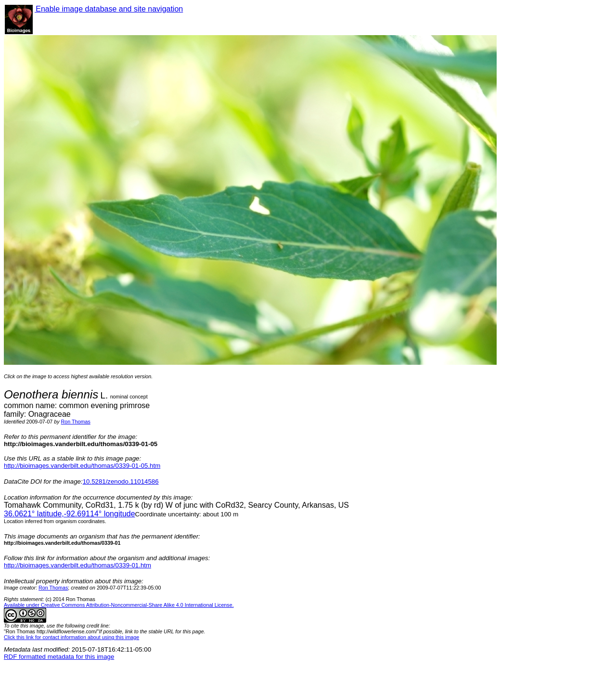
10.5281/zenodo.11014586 (121, 481)
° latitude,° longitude (70, 514)
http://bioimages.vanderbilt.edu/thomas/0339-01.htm (77, 565)
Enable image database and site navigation (109, 9)
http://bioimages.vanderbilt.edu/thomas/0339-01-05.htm (82, 466)
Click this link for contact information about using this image (71, 637)
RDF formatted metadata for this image (59, 657)
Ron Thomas (76, 422)
